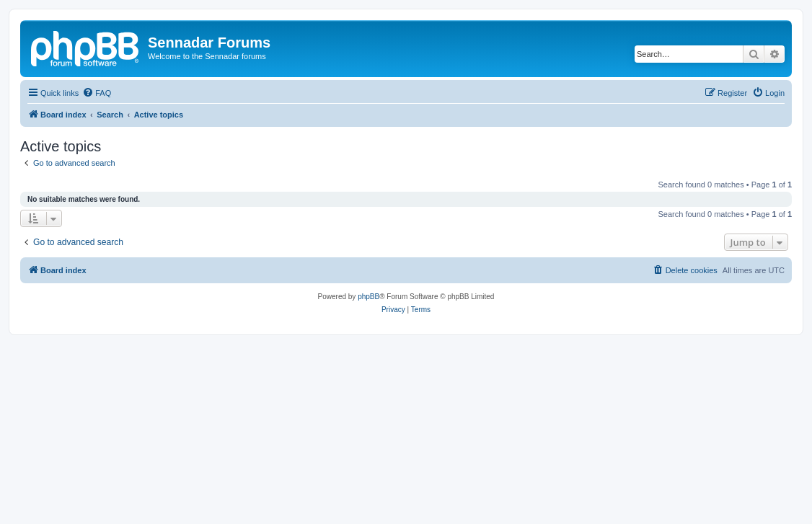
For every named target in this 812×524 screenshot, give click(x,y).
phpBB (369, 297)
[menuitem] (97, 93)
